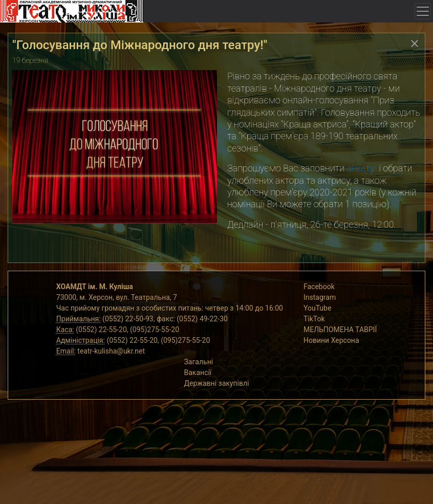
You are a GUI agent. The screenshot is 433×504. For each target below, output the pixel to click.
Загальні (199, 362)
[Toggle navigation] (423, 11)
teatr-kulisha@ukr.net (111, 351)
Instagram (320, 297)
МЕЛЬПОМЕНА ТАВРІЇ (340, 330)
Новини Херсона (331, 340)
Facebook (319, 287)
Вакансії (198, 372)
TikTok (314, 319)
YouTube (317, 308)
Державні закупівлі (217, 383)
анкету (360, 168)
